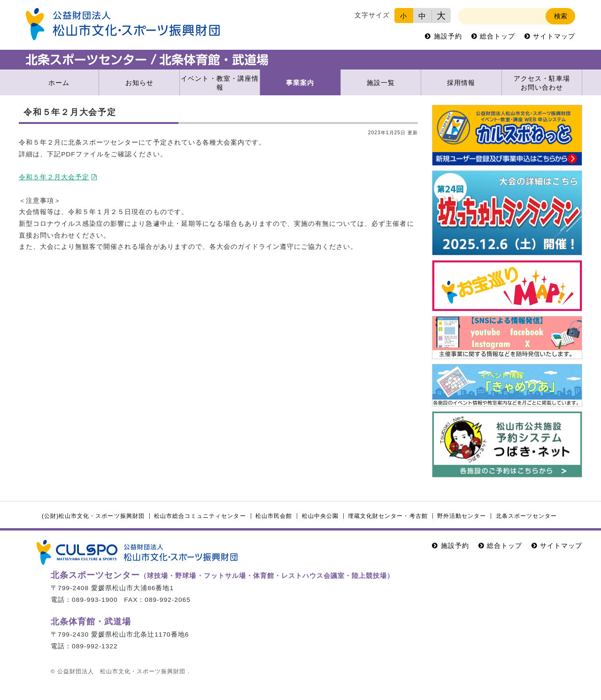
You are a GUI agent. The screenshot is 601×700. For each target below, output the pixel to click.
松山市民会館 (274, 516)
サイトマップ (554, 36)
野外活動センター (462, 516)
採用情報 (461, 83)
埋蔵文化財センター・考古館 (388, 516)
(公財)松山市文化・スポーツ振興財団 (93, 516)
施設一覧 (381, 83)
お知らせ (139, 83)
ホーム (59, 83)
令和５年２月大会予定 (54, 177)
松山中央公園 (320, 516)
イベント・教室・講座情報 (220, 83)
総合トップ (497, 36)
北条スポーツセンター (526, 516)
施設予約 (448, 36)
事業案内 (300, 83)
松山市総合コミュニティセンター (200, 516)
